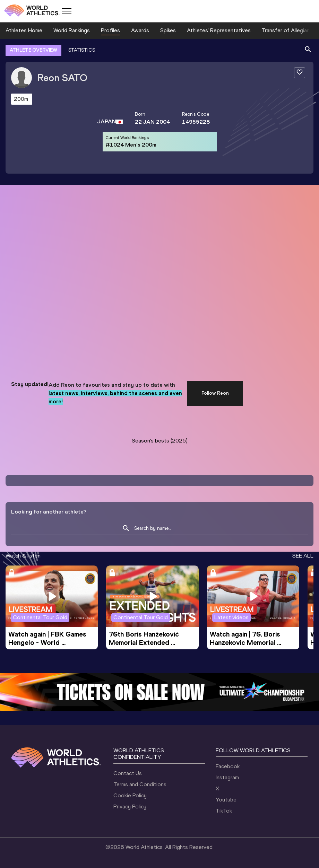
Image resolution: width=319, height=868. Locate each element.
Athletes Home (24, 30)
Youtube (226, 800)
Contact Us (128, 773)
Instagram (227, 777)
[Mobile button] (67, 11)
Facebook (228, 766)
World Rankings (72, 30)
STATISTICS (82, 50)
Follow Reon (215, 393)
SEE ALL (303, 556)
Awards (140, 30)
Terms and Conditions (140, 784)
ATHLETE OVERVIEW (33, 50)
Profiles (110, 30)
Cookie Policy (130, 795)
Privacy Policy (130, 806)
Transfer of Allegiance (289, 30)
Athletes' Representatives (219, 30)
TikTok (224, 811)
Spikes (168, 30)
